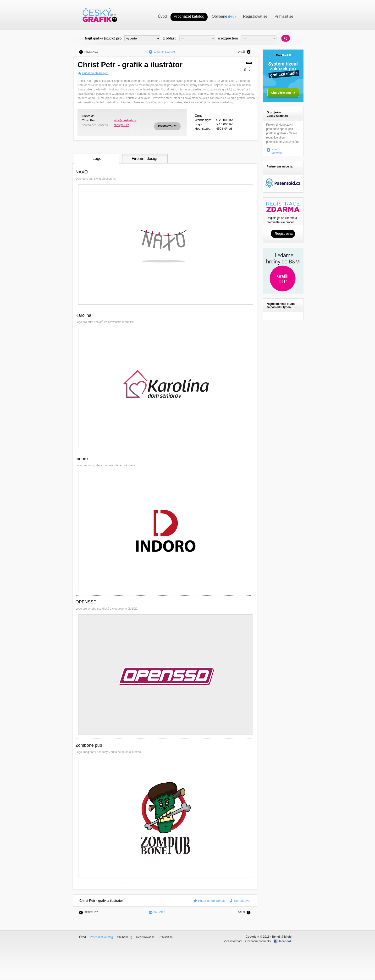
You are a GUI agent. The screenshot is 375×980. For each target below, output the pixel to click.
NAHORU (159, 912)
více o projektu (277, 150)
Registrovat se (145, 937)
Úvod (83, 937)
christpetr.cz (121, 125)
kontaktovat (167, 126)
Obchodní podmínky (258, 941)
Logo (97, 159)
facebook (285, 941)
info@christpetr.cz (125, 120)
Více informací (233, 941)
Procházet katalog (101, 937)
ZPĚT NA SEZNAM (165, 52)
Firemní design (145, 159)
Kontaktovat (242, 901)
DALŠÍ (241, 52)
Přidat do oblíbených (95, 73)
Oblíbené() (124, 937)
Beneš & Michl (282, 937)
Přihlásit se (166, 937)
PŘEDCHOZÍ (91, 52)
